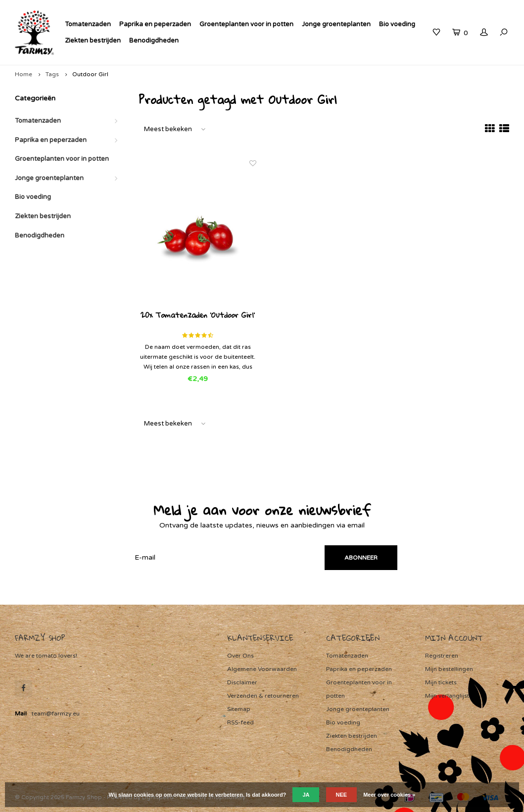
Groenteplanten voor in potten (246, 24)
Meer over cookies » (389, 795)
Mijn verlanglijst (447, 696)
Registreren (442, 656)
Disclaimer (242, 682)
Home (24, 74)
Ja (306, 795)
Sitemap (239, 709)
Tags (52, 74)
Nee (342, 795)
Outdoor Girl (90, 74)
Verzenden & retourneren (263, 696)
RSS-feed (240, 722)
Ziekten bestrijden (93, 41)
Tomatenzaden (88, 24)
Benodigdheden (154, 41)
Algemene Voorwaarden (262, 669)
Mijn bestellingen (449, 669)
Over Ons (240, 656)
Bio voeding (397, 24)
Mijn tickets (441, 682)
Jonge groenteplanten (336, 24)
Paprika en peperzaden (155, 24)
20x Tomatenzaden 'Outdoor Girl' (198, 316)
